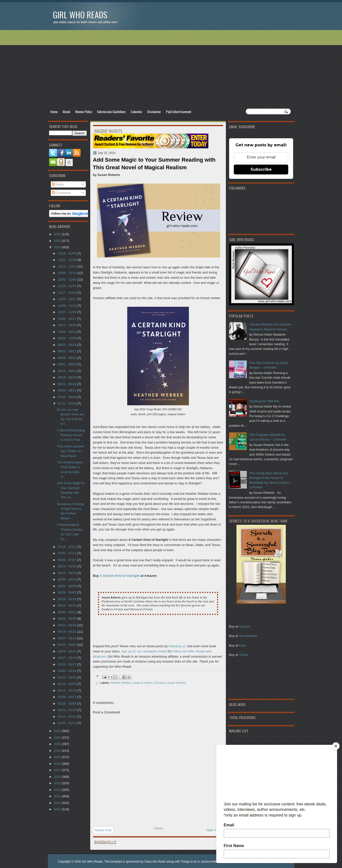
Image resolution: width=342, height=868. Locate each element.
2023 (58, 731)
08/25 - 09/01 (67, 371)
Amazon (244, 626)
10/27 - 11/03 (67, 312)
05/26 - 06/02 (67, 592)
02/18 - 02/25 (67, 684)
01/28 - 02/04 (67, 704)
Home (54, 111)
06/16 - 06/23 (67, 573)
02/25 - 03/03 (67, 677)
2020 (58, 751)
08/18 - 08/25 (67, 377)
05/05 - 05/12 (67, 612)
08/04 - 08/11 (67, 390)
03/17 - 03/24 (67, 658)
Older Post (213, 830)
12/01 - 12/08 (67, 280)
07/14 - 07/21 (67, 547)
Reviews (160, 683)
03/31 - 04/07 (67, 645)
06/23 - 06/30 (67, 566)
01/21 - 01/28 (67, 710)
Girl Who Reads (80, 15)
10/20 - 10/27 (67, 319)
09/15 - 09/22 (67, 351)
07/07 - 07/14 (67, 553)
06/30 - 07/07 (67, 560)
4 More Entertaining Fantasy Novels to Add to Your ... (71, 435)
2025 (58, 241)
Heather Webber (121, 683)
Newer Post (103, 830)
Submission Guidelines (111, 111)
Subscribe (261, 169)
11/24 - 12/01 (67, 286)
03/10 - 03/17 (67, 664)
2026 (58, 234)
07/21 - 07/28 (67, 403)
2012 (58, 803)
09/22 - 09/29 (67, 345)
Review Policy (84, 111)
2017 (58, 770)
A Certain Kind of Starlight (120, 576)
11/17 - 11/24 (67, 293)
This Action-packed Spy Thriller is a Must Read (70, 451)
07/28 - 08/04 (67, 397)
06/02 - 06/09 (67, 586)
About (66, 111)
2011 (58, 809)
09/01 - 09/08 (67, 364)
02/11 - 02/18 (67, 690)
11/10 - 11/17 (67, 299)
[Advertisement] (171, 69)
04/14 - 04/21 (67, 632)
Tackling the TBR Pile (264, 401)
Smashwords (248, 636)
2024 (58, 247)
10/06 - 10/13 (67, 332)
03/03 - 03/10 (67, 671)
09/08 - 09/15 (67, 358)
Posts (58, 184)
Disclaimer (154, 111)
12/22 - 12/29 (67, 260)
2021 (58, 744)
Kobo (243, 645)
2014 (58, 790)
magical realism (143, 683)
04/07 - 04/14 (67, 638)
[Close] (336, 746)
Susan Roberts (176, 683)
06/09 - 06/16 (67, 579)
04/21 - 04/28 (67, 625)
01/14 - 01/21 (67, 717)
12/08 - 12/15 (67, 273)
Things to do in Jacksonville (199, 862)
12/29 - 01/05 (67, 253)
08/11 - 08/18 (67, 384)
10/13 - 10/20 (67, 325)
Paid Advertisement (179, 111)
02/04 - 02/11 (67, 697)
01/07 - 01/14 (67, 723)
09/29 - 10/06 (67, 338)
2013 (58, 796)
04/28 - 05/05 (67, 619)
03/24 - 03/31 (67, 651)
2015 (58, 783)
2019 (58, 757)
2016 (58, 777)
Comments (61, 193)
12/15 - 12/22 (67, 266)
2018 (58, 764)
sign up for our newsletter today (143, 651)
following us (177, 646)
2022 (58, 738)
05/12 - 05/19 (67, 605)
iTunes (244, 655)
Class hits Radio (155, 862)
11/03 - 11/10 (67, 306)
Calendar (136, 111)
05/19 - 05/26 (67, 599)
